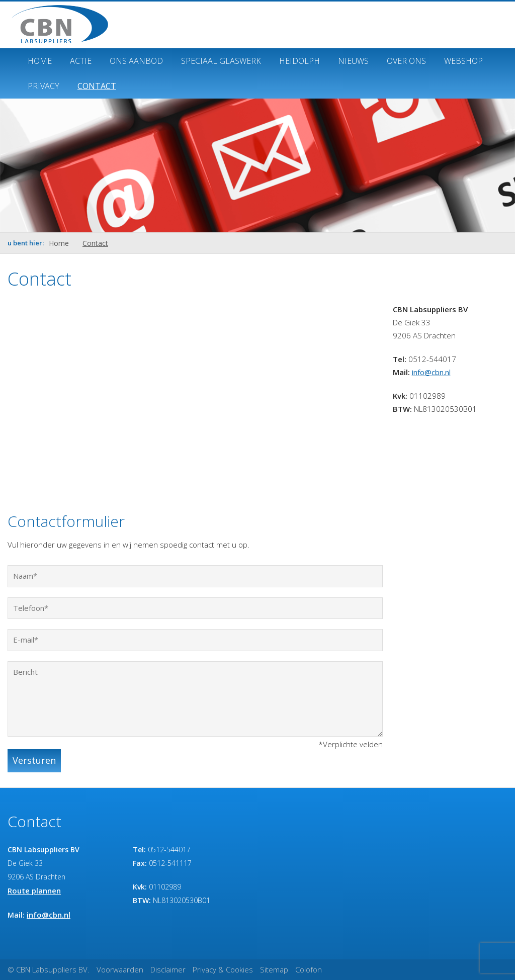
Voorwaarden (120, 969)
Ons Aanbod (136, 61)
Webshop (463, 61)
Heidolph (299, 61)
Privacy (44, 86)
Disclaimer (168, 969)
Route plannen (34, 890)
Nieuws (353, 61)
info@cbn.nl (431, 372)
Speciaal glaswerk (221, 61)
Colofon (309, 969)
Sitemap (274, 969)
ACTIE (81, 61)
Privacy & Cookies (223, 969)
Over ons (406, 61)
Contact (97, 86)
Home (40, 61)
